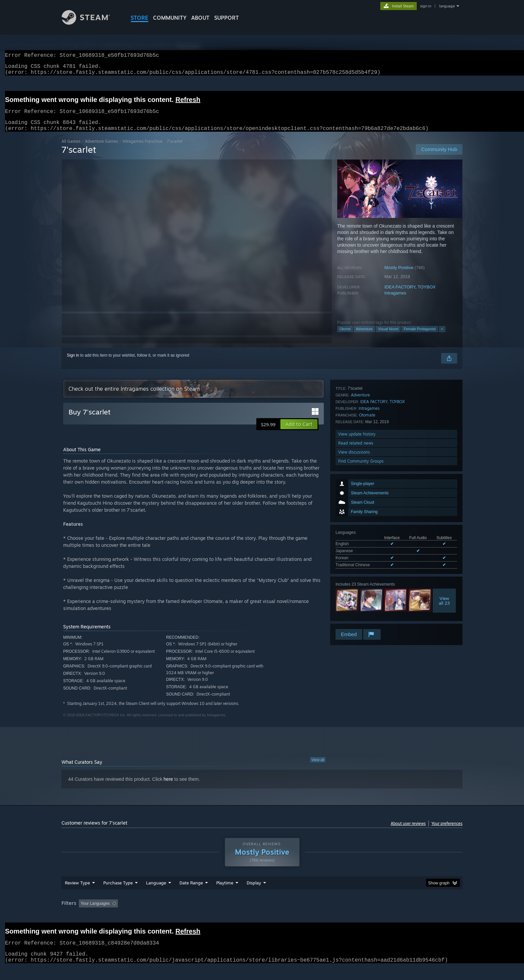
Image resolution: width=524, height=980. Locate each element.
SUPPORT (227, 18)
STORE (140, 18)
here (168, 787)
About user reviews (408, 831)
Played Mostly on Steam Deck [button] (262, 916)
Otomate (367, 573)
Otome (345, 337)
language (447, 6)
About (200, 18)
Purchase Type (118, 895)
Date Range (191, 895)
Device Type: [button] (404, 916)
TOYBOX (427, 295)
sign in (426, 6)
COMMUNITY (170, 18)
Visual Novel (388, 337)
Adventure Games (102, 149)
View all (318, 768)
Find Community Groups (361, 619)
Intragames (395, 301)
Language (156, 895)
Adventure (364, 337)
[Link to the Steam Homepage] (91, 23)
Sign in (73, 363)
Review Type (77, 895)
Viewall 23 (444, 514)
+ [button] (442, 337)
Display (254, 895)
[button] (299, 432)
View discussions (354, 610)
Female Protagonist (420, 337)
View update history (357, 592)
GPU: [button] (375, 916)
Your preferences (447, 831)
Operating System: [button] (318, 916)
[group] (262, 917)
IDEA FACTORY (400, 295)
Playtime (225, 895)
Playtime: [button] (214, 916)
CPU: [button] (353, 916)
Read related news (356, 601)
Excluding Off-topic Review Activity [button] (163, 916)
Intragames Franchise (143, 149)
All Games (71, 149)
